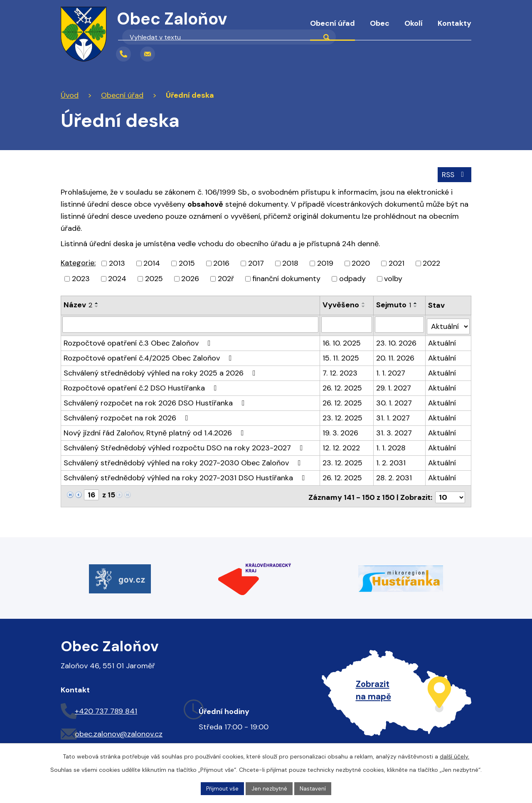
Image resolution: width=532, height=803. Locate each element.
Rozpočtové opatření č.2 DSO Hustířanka (142, 385)
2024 (117, 278)
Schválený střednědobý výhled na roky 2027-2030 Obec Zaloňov (184, 460)
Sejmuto (394, 304)
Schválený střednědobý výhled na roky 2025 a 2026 (161, 370)
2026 (190, 278)
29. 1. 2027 (394, 385)
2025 (154, 278)
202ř (226, 278)
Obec (380, 23)
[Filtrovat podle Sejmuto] (400, 324)
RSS (454, 173)
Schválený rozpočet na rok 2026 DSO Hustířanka (156, 400)
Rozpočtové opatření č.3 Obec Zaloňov (139, 340)
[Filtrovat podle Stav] (448, 323)
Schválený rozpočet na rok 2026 (128, 415)
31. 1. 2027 (393, 415)
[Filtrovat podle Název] (190, 324)
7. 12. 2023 (340, 370)
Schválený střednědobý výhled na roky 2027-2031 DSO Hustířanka (186, 475)
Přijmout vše (221, 788)
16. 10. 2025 (342, 340)
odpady (352, 278)
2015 (187, 263)
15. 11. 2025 (341, 355)
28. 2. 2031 (394, 475)
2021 (397, 263)
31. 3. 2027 (394, 430)
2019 (325, 263)
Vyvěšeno (341, 304)
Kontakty (454, 23)
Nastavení (315, 788)
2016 (221, 263)
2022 (431, 263)
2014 (152, 263)
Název (78, 304)
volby (393, 278)
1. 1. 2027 (391, 370)
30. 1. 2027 (394, 400)
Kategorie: (78, 262)
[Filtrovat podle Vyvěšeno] (347, 324)
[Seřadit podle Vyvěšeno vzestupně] (364, 303)
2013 (117, 263)
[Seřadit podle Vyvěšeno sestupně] (364, 306)
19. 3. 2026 (340, 430)
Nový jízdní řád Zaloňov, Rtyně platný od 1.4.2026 (155, 430)
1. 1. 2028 (391, 445)
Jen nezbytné (270, 788)
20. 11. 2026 (396, 355)
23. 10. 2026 (397, 340)
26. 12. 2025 (342, 385)
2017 (256, 263)
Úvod (288, 29)
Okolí (414, 23)
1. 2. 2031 (391, 460)
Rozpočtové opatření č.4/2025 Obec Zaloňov (149, 355)
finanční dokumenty (286, 278)
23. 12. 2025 (342, 415)
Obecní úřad (332, 23)
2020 (361, 263)
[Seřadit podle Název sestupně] (97, 306)
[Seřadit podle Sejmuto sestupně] (416, 306)
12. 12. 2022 (341, 445)
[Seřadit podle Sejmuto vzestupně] (416, 303)
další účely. (454, 756)
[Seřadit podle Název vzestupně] (97, 303)
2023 (81, 278)
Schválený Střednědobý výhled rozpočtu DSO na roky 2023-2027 (185, 445)
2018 (290, 263)
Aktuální (442, 340)
